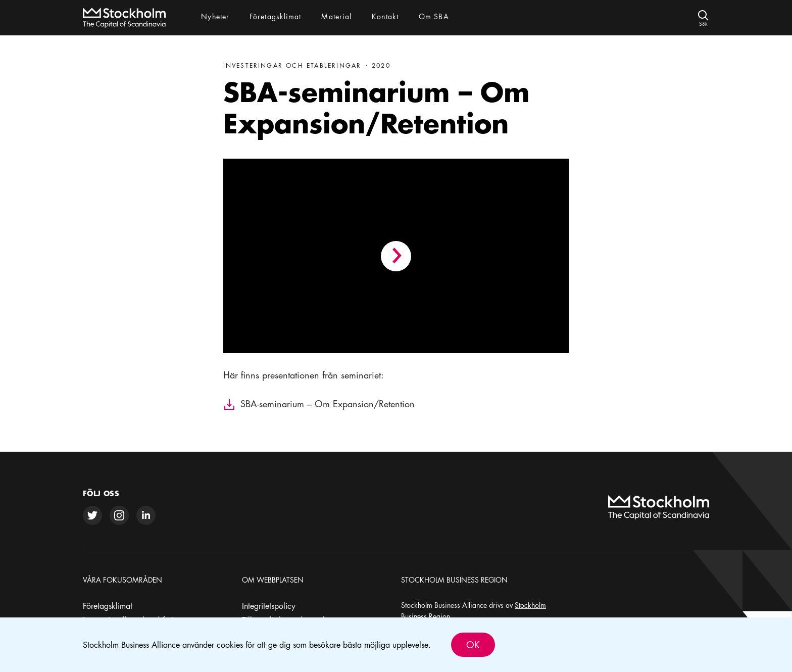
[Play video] (396, 256)
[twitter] (92, 515)
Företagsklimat (108, 606)
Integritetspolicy (269, 606)
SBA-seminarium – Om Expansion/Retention (328, 404)
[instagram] (119, 515)
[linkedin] (146, 515)
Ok (473, 645)
